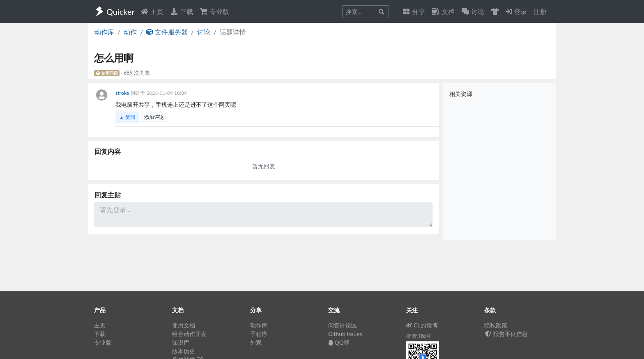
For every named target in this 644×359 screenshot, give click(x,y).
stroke (123, 93)
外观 (256, 342)
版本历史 (184, 351)
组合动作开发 (189, 334)
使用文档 (184, 325)
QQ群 (339, 342)
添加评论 (154, 117)
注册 (540, 11)
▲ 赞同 (127, 117)
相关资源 (461, 94)
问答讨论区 (343, 325)
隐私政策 (496, 325)
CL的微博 (422, 325)
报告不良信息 (506, 334)
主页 (152, 11)
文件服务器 (167, 32)
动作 (130, 32)
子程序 (259, 334)
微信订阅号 (419, 336)
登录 (516, 11)
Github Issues (345, 334)
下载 (182, 11)
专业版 (214, 11)
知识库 (181, 342)
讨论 (204, 32)
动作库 (104, 32)
